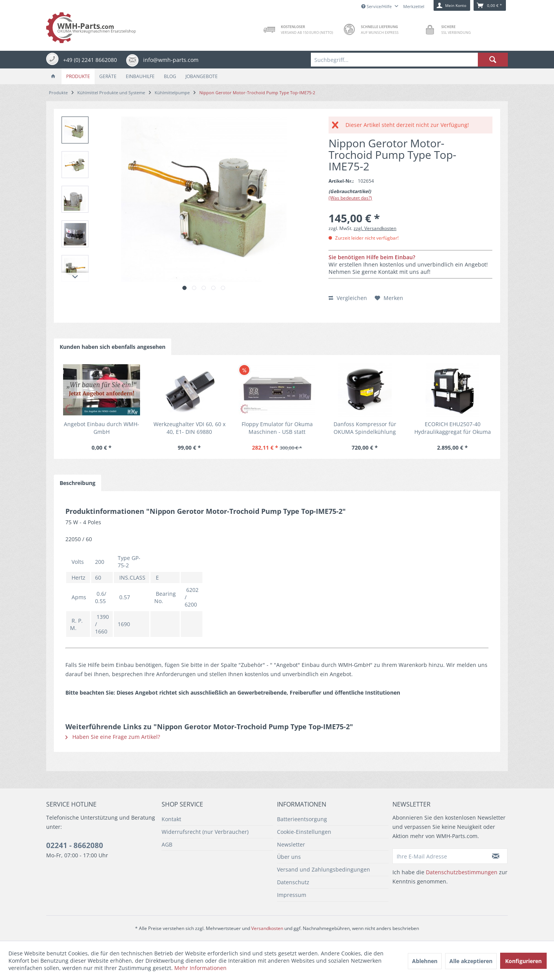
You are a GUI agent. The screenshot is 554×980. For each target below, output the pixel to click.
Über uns (289, 857)
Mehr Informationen (200, 968)
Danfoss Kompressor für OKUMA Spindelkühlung (365, 428)
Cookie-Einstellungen (304, 832)
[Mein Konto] (452, 5)
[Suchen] (493, 60)
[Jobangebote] (202, 76)
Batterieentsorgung (302, 819)
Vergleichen (348, 298)
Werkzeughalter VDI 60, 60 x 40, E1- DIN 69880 (189, 428)
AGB (167, 844)
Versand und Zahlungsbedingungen (324, 869)
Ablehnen (425, 961)
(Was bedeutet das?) (350, 198)
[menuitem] (409, 60)
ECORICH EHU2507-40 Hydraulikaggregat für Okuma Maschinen (453, 428)
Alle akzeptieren (471, 961)
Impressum (292, 895)
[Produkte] (78, 76)
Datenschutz (293, 882)
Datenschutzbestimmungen (462, 872)
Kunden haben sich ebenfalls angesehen (113, 347)
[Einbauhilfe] (140, 76)
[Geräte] (108, 76)
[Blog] (170, 76)
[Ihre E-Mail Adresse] (439, 856)
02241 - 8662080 (75, 845)
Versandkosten (267, 928)
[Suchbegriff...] (409, 60)
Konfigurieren (523, 961)
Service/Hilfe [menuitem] (377, 6)
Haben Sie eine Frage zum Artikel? (113, 737)
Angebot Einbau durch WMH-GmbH (102, 428)
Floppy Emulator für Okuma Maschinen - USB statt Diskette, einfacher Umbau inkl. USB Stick (277, 428)
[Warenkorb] (490, 5)
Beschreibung (78, 483)
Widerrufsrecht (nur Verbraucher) (205, 832)
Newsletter (291, 844)
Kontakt (171, 819)
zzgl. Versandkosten (375, 228)
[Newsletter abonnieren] (496, 856)
